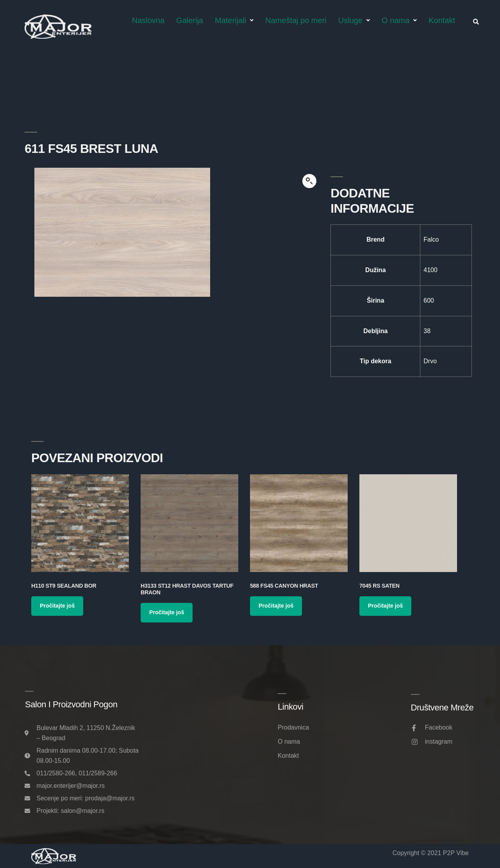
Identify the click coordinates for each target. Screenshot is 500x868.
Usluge (354, 20)
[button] (309, 181)
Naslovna (148, 20)
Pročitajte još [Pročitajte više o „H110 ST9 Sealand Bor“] (57, 606)
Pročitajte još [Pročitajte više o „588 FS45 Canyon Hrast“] (276, 606)
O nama (399, 20)
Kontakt (442, 20)
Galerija (190, 20)
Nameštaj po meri (296, 20)
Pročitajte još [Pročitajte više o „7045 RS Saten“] (385, 606)
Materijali (234, 20)
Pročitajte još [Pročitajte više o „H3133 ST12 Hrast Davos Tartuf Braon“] (167, 612)
